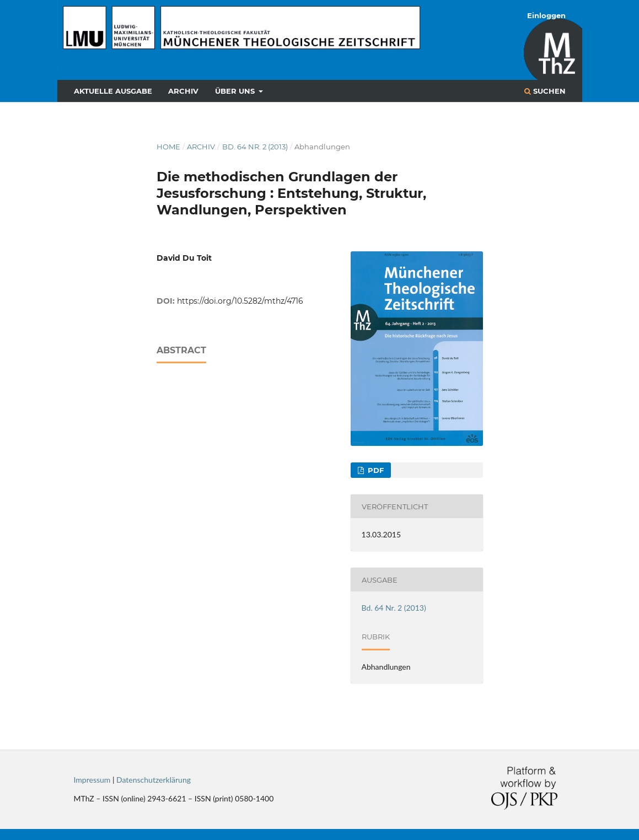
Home (168, 147)
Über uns (236, 91)
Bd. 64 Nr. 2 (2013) (255, 147)
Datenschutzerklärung (154, 780)
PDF (375, 470)
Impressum (92, 780)
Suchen (545, 91)
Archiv (183, 91)
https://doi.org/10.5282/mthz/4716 (240, 301)
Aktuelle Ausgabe (113, 91)
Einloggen (546, 15)
